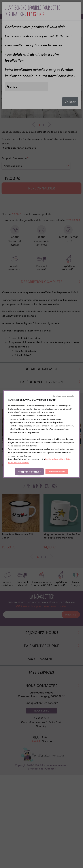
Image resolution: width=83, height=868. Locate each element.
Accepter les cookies (29, 471)
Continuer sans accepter (64, 396)
